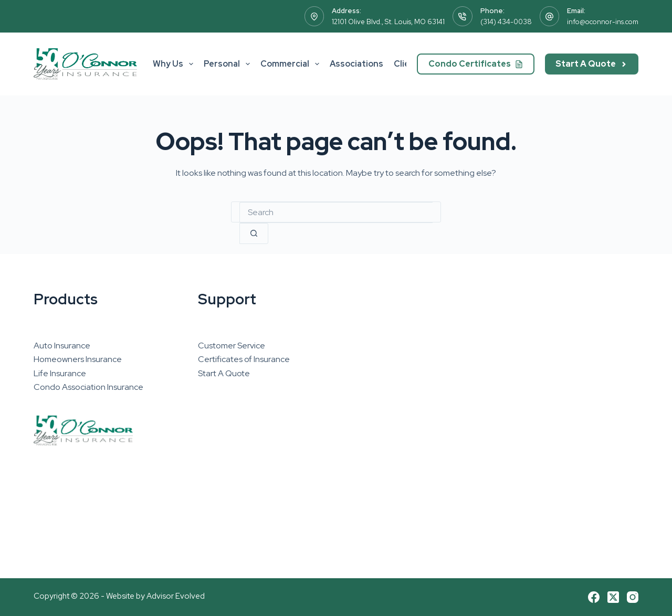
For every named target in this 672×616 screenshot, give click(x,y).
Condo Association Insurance (88, 387)
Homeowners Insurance (78, 359)
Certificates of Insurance (244, 359)
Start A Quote (592, 64)
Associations (356, 64)
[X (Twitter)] (613, 597)
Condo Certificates (476, 64)
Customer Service (232, 346)
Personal (229, 64)
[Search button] (254, 233)
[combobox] (336, 213)
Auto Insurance (62, 346)
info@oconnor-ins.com (603, 22)
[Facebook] (594, 597)
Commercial (292, 64)
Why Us (175, 64)
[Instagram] (633, 597)
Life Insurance (60, 373)
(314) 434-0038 (506, 22)
